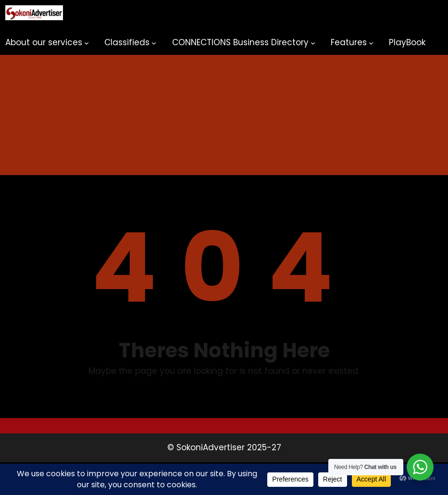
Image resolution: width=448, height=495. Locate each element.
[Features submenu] (371, 43)
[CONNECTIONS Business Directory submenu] (313, 43)
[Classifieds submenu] (154, 43)
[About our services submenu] (87, 43)
